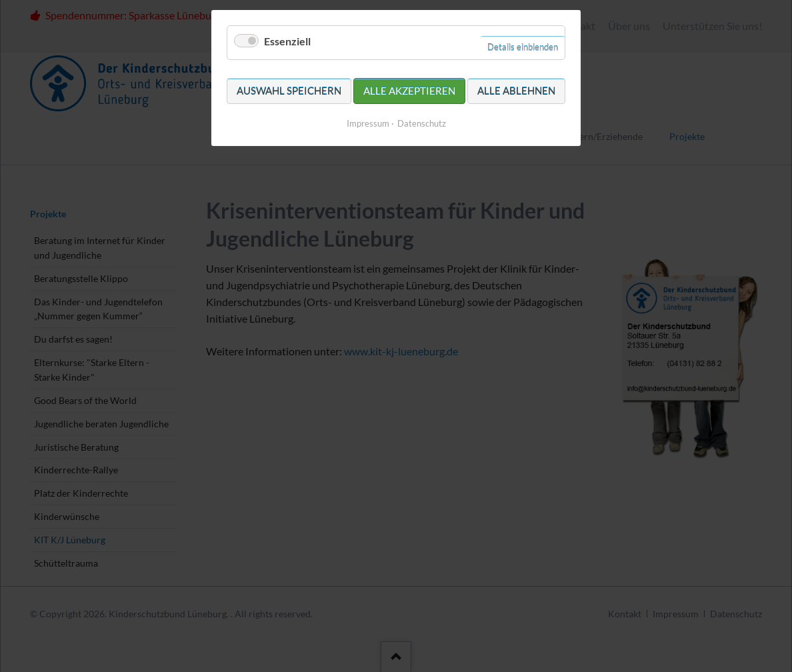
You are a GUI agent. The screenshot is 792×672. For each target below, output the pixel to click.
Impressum (368, 123)
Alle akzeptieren (409, 91)
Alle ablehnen (516, 91)
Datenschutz (422, 123)
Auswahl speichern (289, 91)
